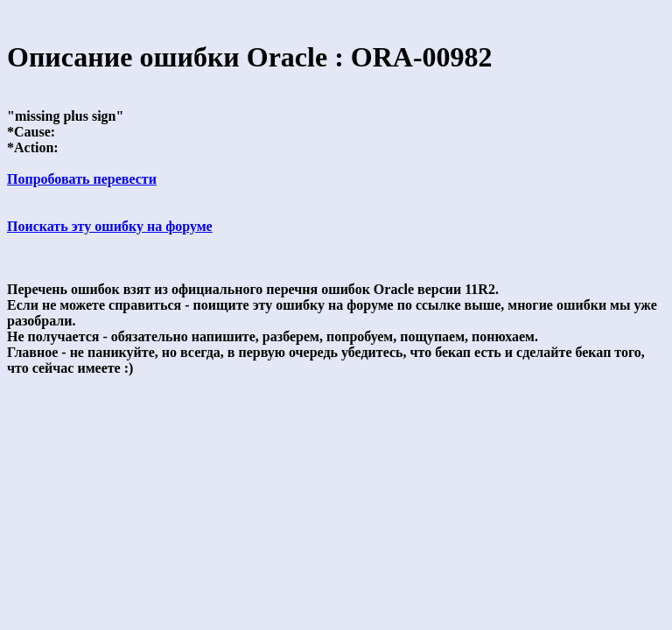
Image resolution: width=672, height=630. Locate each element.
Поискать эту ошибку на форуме (110, 226)
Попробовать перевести (82, 179)
